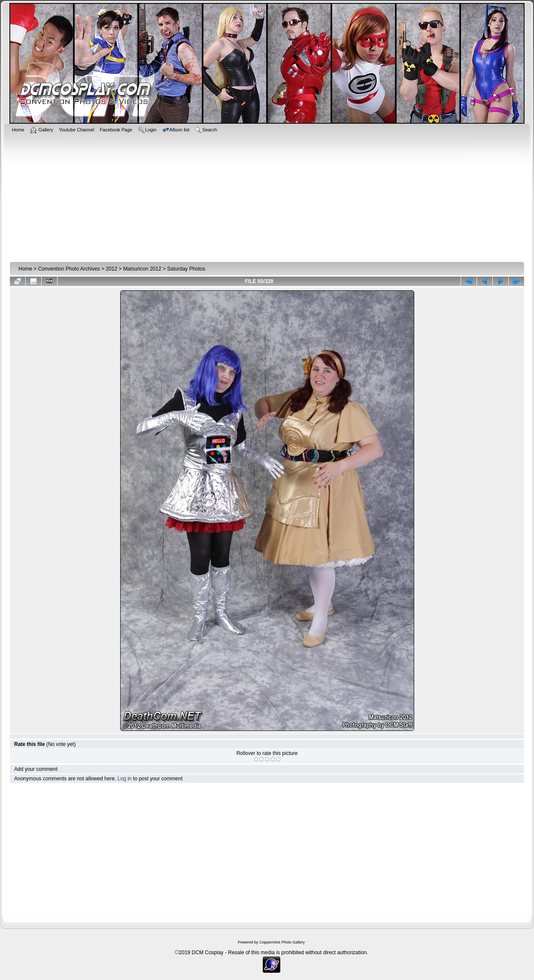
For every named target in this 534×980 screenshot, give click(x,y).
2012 (111, 269)
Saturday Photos (186, 269)
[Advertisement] (267, 196)
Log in (125, 779)
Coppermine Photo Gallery (282, 942)
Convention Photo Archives (69, 269)
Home (25, 269)
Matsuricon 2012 (142, 269)
